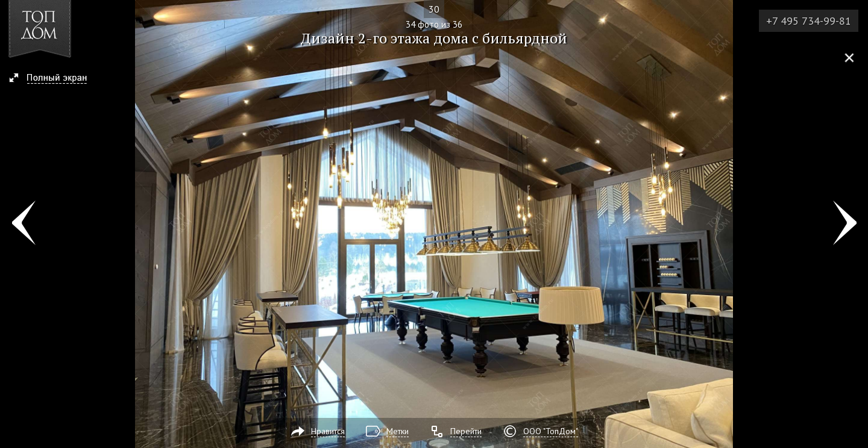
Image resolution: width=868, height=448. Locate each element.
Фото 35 (845, 224)
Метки (398, 431)
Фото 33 (23, 224)
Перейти (466, 431)
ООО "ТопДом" (551, 431)
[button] (53, 79)
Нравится (328, 431)
